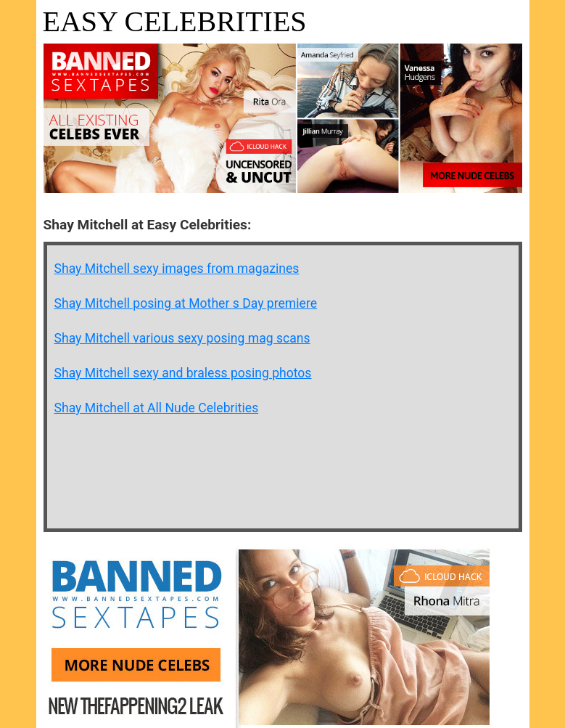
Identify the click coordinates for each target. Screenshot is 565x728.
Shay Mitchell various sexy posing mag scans (182, 338)
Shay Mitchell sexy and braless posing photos (183, 373)
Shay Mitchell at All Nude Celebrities (157, 408)
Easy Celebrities (175, 21)
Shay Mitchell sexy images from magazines (177, 269)
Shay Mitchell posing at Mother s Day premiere (186, 303)
